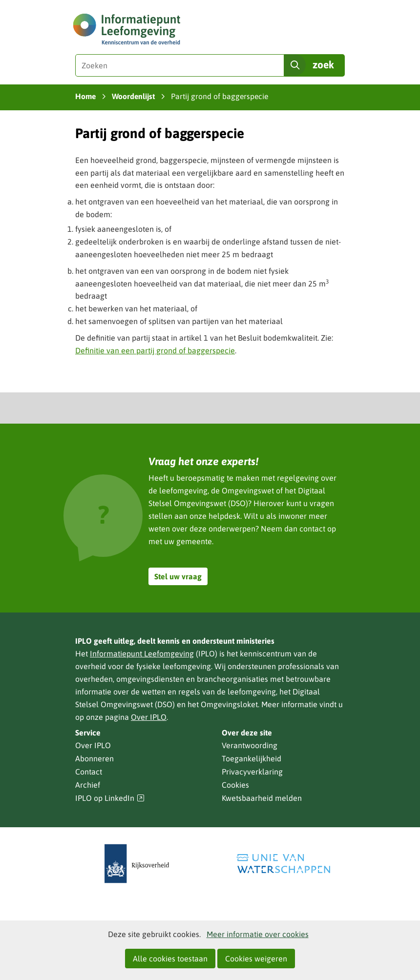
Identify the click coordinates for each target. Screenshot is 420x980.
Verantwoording (250, 745)
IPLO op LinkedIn (110, 798)
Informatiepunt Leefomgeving (142, 653)
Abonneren (94, 758)
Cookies (235, 785)
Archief (88, 785)
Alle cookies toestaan (170, 959)
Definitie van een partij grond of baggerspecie (155, 350)
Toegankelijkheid (252, 758)
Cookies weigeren (256, 959)
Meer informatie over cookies (258, 934)
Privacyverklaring (252, 772)
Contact (89, 772)
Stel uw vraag (178, 576)
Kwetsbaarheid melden (262, 798)
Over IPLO (149, 717)
